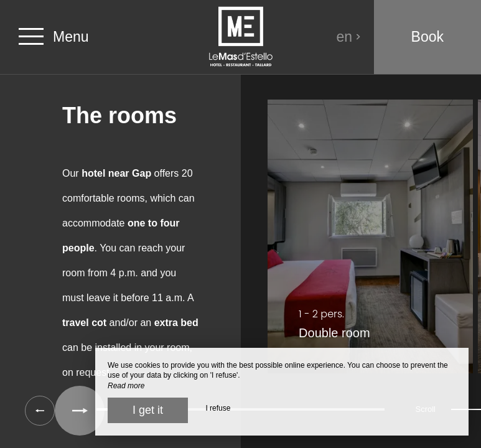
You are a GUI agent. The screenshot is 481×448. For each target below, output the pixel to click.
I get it (148, 410)
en (349, 37)
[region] (240, 243)
